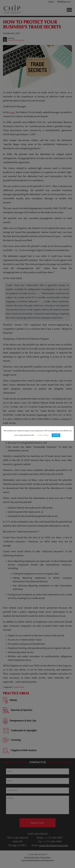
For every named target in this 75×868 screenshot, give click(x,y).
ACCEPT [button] (56, 435)
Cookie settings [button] (43, 435)
